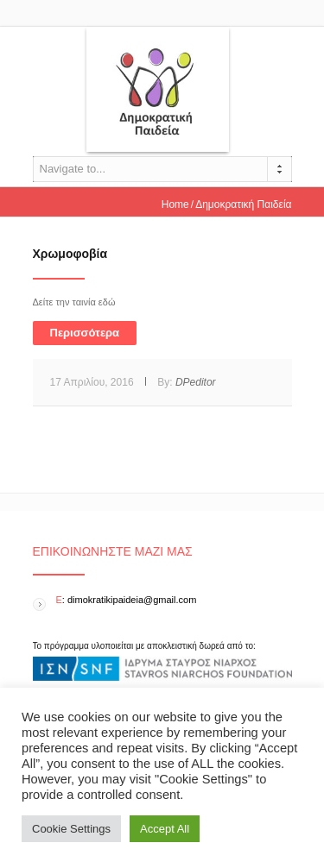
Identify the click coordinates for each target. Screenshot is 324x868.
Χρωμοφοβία (70, 254)
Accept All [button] (165, 829)
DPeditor (196, 382)
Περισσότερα (85, 333)
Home (175, 204)
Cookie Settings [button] (71, 829)
